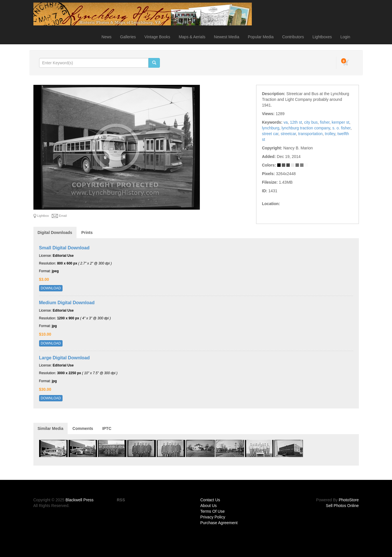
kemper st (340, 122)
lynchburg (271, 128)
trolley (330, 134)
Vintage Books (157, 37)
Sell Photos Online (342, 506)
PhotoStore (349, 500)
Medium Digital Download (67, 303)
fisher (325, 122)
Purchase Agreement (219, 523)
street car (270, 134)
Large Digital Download (65, 358)
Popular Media (261, 37)
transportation (310, 134)
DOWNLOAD (51, 288)
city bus (311, 122)
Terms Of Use (213, 511)
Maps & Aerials (192, 37)
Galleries (128, 37)
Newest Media (227, 37)
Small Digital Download (64, 248)
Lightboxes (322, 37)
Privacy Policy (213, 517)
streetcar (288, 134)
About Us (209, 506)
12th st (296, 122)
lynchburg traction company (306, 128)
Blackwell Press (80, 500)
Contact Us (210, 500)
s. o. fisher (341, 128)
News (107, 37)
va (286, 122)
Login (345, 37)
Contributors (293, 37)
